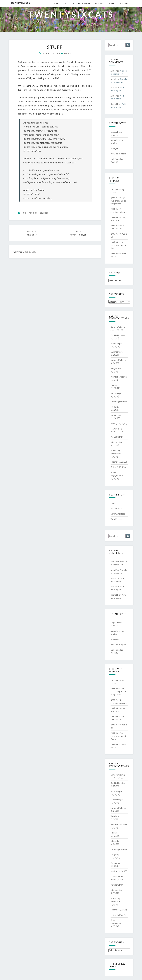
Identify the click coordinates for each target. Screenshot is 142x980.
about (66, 3)
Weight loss (116, 368)
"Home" (114, 462)
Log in (113, 503)
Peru (113, 437)
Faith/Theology (29, 213)
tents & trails (125, 3)
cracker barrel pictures (105, 3)
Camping (115, 402)
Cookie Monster (118, 335)
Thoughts (43, 213)
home (57, 3)
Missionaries (116, 442)
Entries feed (116, 508)
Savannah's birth (118, 360)
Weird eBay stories (119, 377)
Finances (115, 385)
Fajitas (114, 467)
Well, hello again (118, 154)
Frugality (115, 407)
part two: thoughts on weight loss (118, 201)
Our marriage (117, 352)
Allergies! (115, 148)
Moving (114, 423)
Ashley (67, 53)
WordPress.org (117, 519)
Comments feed (118, 514)
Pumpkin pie (116, 344)
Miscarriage (116, 393)
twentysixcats (20, 3)
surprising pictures (119, 212)
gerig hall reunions (81, 3)
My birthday (116, 415)
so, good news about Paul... (118, 245)
